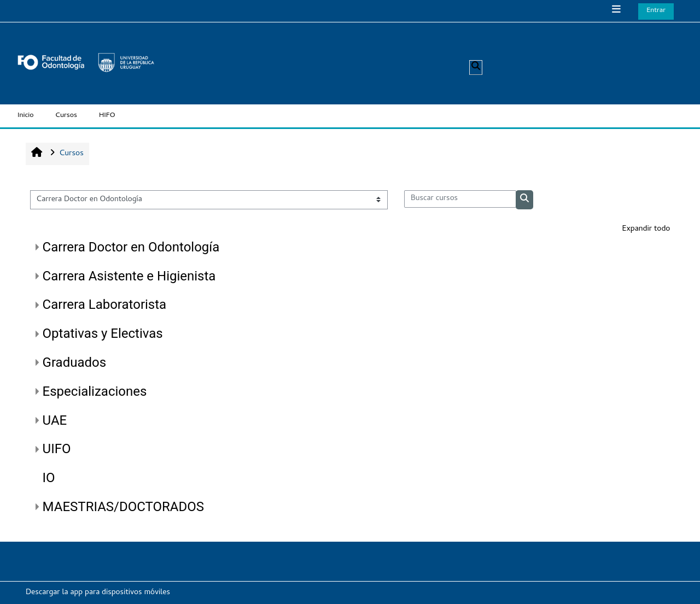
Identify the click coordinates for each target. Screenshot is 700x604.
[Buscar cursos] (460, 199)
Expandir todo (646, 229)
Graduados (75, 362)
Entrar (656, 11)
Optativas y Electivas (103, 333)
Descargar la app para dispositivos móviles (98, 593)
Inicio (26, 116)
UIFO (57, 449)
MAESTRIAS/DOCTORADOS (123, 507)
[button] (476, 68)
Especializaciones (95, 391)
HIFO (107, 116)
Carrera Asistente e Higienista (129, 276)
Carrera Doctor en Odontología (131, 247)
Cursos (66, 116)
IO (49, 478)
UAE (55, 420)
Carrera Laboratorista (105, 304)
